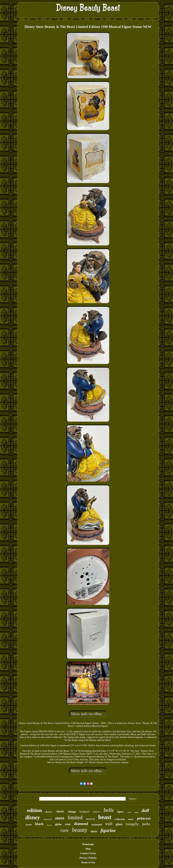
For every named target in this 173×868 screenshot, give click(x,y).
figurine (108, 830)
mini (137, 812)
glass (119, 824)
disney (33, 817)
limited (75, 818)
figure (121, 812)
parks (146, 824)
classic (60, 811)
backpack (84, 812)
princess (144, 818)
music (131, 819)
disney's (49, 812)
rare (64, 830)
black (39, 824)
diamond (81, 824)
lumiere (96, 812)
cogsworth (47, 819)
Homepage (88, 844)
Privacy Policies (88, 858)
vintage (72, 812)
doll (145, 810)
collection (120, 819)
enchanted (97, 825)
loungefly (132, 824)
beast (105, 817)
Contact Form (88, 853)
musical (90, 819)
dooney (49, 825)
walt (109, 824)
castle (129, 812)
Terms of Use (88, 862)
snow (94, 831)
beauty (80, 830)
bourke (29, 825)
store (60, 818)
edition (34, 810)
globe (58, 824)
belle (109, 810)
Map (88, 849)
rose (68, 824)
